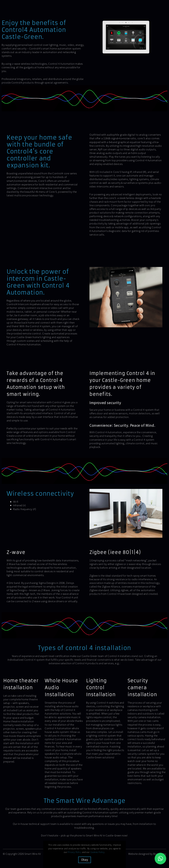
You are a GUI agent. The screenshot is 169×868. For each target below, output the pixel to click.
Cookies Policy (97, 852)
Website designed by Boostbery (147, 854)
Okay (85, 860)
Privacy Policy (75, 852)
